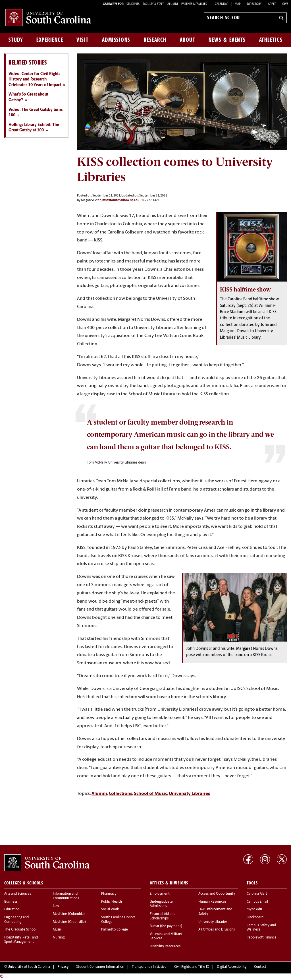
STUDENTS (133, 4)
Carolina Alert (257, 894)
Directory (254, 4)
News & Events (227, 40)
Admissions (116, 40)
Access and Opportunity (217, 894)
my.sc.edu (254, 909)
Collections (120, 794)
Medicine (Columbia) (69, 914)
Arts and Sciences (18, 894)
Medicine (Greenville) (69, 922)
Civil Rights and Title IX (192, 967)
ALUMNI (173, 4)
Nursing (59, 938)
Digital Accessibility (232, 967)
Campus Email (257, 902)
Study (16, 40)
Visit (83, 40)
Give (285, 4)
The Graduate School (20, 930)
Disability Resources (165, 946)
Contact (260, 967)
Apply (272, 4)
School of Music (150, 794)
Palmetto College (115, 930)
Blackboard (255, 917)
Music (57, 930)
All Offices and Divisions (217, 930)
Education (12, 909)
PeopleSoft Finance (262, 938)
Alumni (99, 794)
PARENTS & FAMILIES (194, 4)
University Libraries (189, 794)
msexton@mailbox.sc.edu (121, 200)
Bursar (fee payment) (166, 926)
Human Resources (212, 902)
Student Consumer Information (100, 967)
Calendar (222, 4)
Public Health (112, 902)
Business (11, 902)
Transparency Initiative (149, 967)
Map (238, 4)
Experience (50, 40)
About (188, 40)
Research (155, 40)
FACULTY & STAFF (153, 4)
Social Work (110, 909)
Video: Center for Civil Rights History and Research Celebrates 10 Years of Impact (35, 80)
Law (56, 906)
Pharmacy (109, 894)
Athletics (271, 40)
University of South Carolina (29, 967)
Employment (160, 894)
